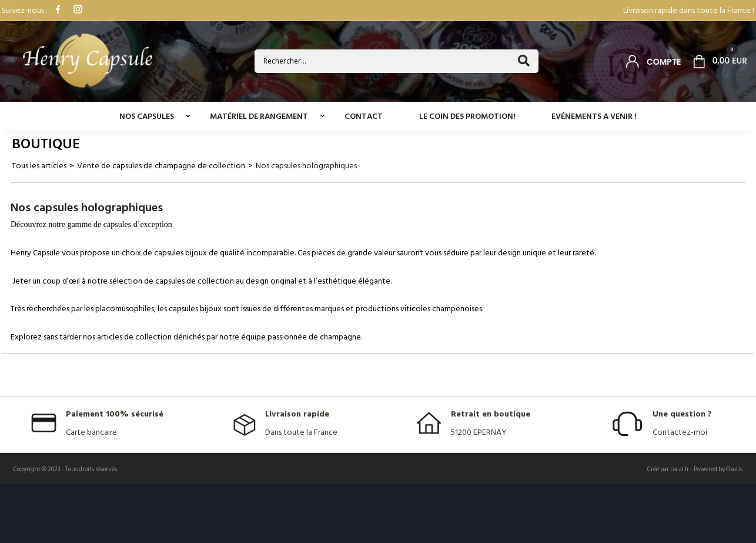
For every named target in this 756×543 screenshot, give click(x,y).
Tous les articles (39, 166)
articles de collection (134, 337)
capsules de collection (195, 281)
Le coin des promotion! (467, 116)
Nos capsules (147, 116)
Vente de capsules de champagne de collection (161, 166)
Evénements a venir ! (594, 116)
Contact (364, 116)
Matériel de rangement (259, 116)
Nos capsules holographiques (306, 166)
